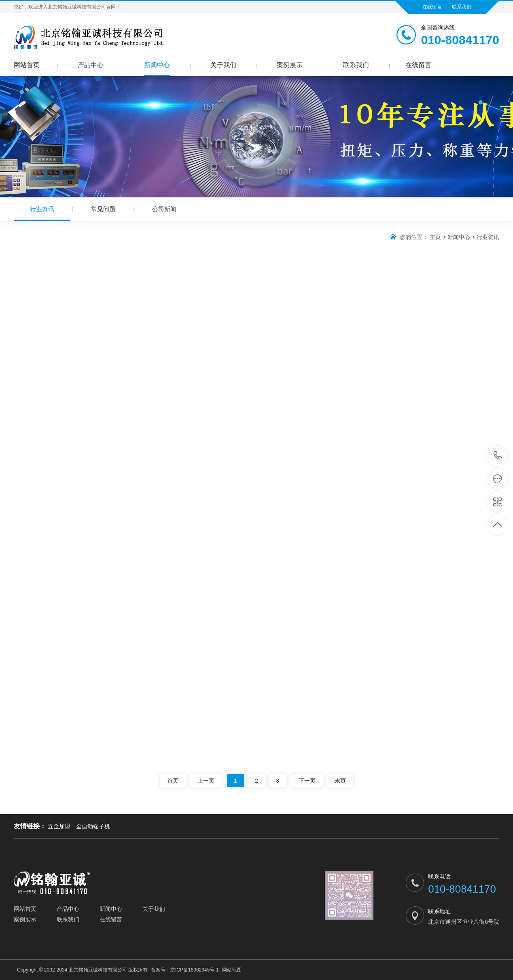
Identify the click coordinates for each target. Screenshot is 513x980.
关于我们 (223, 65)
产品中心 (91, 65)
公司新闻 (164, 209)
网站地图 (232, 970)
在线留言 (432, 7)
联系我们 (462, 7)
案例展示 (290, 65)
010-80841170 (498, 456)
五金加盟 (59, 826)
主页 (435, 237)
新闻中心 (157, 65)
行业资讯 (42, 213)
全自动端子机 (93, 826)
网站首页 (27, 65)
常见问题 (103, 209)
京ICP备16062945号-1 (195, 970)
